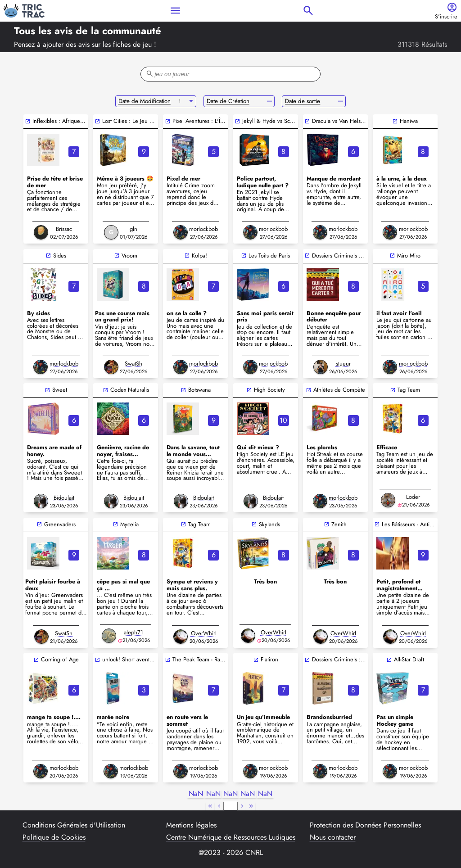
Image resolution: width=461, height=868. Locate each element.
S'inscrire (446, 17)
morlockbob (203, 229)
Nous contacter (333, 837)
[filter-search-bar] (230, 74)
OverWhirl (204, 633)
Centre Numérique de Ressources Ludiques (231, 837)
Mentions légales (191, 825)
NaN (196, 794)
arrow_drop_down (191, 101)
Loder (413, 497)
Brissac (64, 229)
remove (269, 101)
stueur (343, 364)
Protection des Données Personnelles (365, 825)
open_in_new (28, 121)
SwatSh (133, 364)
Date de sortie (303, 101)
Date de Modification (145, 101)
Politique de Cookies (54, 837)
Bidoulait (64, 498)
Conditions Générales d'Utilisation (74, 825)
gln (133, 229)
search (308, 11)
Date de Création (228, 101)
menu (175, 11)
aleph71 (133, 632)
